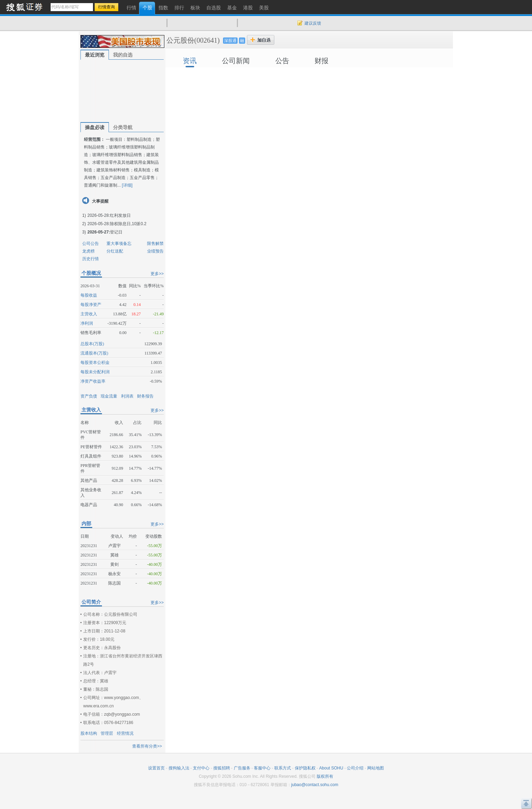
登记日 (116, 232)
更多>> (157, 274)
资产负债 (89, 396)
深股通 (230, 41)
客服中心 (262, 768)
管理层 (107, 733)
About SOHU (331, 768)
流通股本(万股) (94, 353)
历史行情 (91, 259)
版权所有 (325, 776)
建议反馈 (313, 23)
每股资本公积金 (95, 363)
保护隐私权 (305, 768)
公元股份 (180, 40)
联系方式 (283, 768)
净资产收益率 (93, 381)
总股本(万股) (92, 344)
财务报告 (145, 396)
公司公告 (91, 244)
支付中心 (201, 768)
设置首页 (156, 768)
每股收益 (89, 295)
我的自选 (123, 55)
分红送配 (115, 251)
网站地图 (376, 768)
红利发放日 (120, 215)
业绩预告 (155, 251)
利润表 (127, 396)
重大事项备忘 (119, 244)
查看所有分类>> (147, 746)
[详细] (127, 185)
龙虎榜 (88, 251)
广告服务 (242, 768)
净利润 (87, 323)
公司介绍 (355, 768)
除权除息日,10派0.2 (128, 224)
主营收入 (89, 314)
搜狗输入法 (179, 768)
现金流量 (109, 396)
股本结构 (89, 733)
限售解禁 (155, 244)
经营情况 (125, 733)
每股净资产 (91, 305)
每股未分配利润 (95, 372)
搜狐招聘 (222, 768)
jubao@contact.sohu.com (315, 785)
